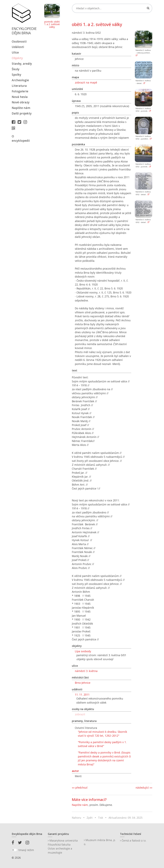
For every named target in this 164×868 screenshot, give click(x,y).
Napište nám (21, 108)
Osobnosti (19, 41)
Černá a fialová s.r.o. (133, 840)
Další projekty (22, 113)
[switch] (14, 850)
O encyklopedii (21, 138)
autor (75, 771)
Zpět (90, 818)
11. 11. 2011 (82, 695)
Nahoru (77, 818)
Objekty (17, 58)
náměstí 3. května (86, 671)
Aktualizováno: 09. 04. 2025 (126, 818)
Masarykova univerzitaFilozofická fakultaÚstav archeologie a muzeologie (63, 846)
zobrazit (80, 714)
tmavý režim (26, 850)
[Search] (112, 8)
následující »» (144, 788)
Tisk (101, 818)
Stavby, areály (22, 64)
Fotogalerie (20, 91)
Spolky (16, 75)
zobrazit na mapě (86, 82)
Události (18, 47)
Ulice (15, 52)
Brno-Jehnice (83, 683)
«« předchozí (80, 788)
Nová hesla (20, 97)
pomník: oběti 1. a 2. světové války (52, 24)
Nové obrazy (21, 102)
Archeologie (20, 80)
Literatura (19, 86)
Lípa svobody (83, 651)
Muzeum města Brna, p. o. (100, 842)
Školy (16, 69)
